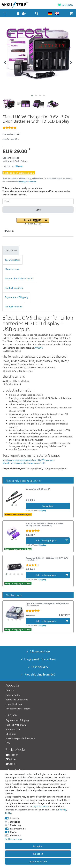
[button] (45, 222)
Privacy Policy (13, 695)
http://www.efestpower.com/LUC (28, 463)
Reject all (38, 854)
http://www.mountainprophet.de (19, 460)
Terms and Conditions (17, 699)
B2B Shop (65, 5)
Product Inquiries (14, 288)
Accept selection (38, 861)
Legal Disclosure (14, 704)
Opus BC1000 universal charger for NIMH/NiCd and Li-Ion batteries (47, 605)
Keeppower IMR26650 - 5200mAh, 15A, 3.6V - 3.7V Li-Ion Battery (47, 559)
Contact (10, 690)
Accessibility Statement (18, 708)
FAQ (8, 743)
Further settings (13, 839)
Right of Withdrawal (16, 725)
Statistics (15, 822)
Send (38, 210)
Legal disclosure (41, 806)
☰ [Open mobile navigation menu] (5, 14)
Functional (16, 835)
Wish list (9, 231)
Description (11, 250)
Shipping (19, 166)
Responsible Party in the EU (19, 278)
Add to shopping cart (52, 540)
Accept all (38, 846)
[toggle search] (37, 13)
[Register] (24, 13)
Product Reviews (14, 306)
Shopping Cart (13, 729)
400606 (39, 348)
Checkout (11, 734)
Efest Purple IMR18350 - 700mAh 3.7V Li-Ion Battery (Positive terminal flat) (44, 525)
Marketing (15, 825)
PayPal (14, 832)
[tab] (38, 251)
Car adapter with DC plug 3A (38, 489)
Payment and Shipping (16, 297)
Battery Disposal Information (21, 738)
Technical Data (12, 260)
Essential (15, 818)
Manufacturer (12, 269)
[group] (14, 498)
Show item (48, 506)
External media (18, 828)
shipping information (27, 182)
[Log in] (18, 13)
